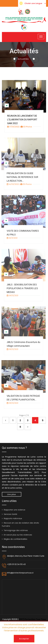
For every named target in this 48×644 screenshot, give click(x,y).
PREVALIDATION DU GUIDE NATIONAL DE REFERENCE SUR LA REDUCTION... (21, 177)
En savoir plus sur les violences (18, 535)
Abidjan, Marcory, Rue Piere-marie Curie (26, 556)
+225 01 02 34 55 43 (16, 564)
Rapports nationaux (13, 518)
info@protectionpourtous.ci (20, 573)
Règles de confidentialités (16, 539)
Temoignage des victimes (16, 530)
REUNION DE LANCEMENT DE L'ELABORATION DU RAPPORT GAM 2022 (22, 120)
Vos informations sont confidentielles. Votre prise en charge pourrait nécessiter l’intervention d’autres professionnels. (24, 628)
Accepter (24, 639)
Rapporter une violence (15, 510)
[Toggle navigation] (41, 37)
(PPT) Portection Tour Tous (32, 619)
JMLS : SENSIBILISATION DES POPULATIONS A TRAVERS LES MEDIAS (21, 288)
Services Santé (10, 514)
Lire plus (12, 494)
